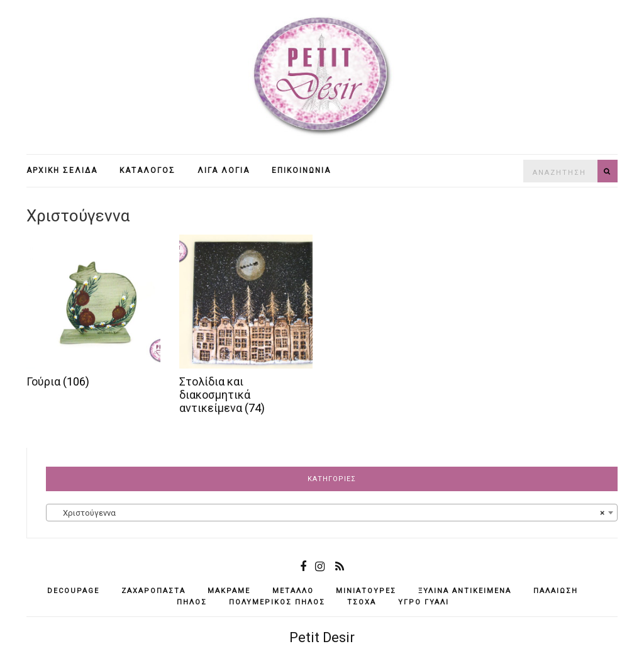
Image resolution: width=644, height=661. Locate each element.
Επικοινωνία (301, 170)
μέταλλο (293, 591)
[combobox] (332, 513)
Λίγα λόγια (224, 170)
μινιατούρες (366, 591)
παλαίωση (556, 591)
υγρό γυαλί (424, 602)
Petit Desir (322, 637)
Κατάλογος (147, 170)
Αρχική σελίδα (62, 170)
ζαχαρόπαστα (153, 591)
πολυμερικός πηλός (277, 602)
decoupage (73, 591)
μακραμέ (229, 591)
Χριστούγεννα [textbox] (328, 513)
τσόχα (362, 602)
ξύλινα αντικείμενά (465, 591)
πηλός (192, 602)
